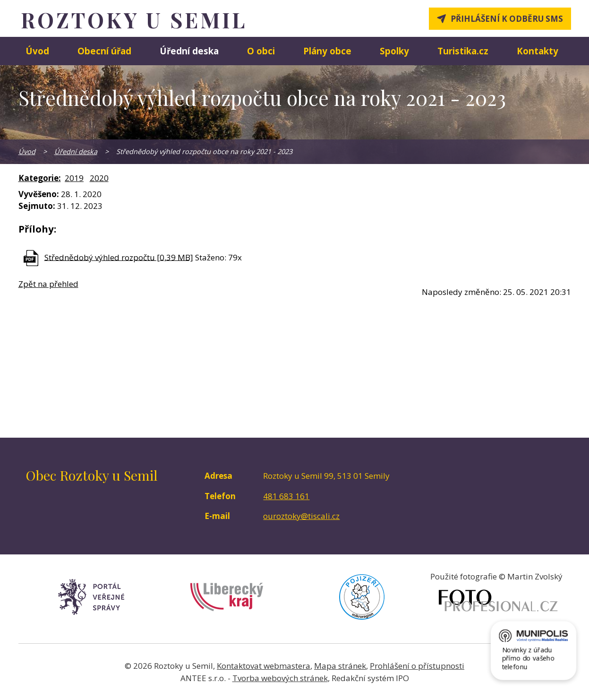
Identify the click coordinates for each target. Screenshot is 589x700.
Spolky (394, 51)
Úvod (37, 51)
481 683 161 (286, 496)
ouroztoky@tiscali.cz (301, 516)
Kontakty (538, 51)
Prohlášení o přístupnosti (417, 666)
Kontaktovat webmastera (264, 666)
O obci (261, 51)
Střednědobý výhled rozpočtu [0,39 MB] (119, 257)
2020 (99, 178)
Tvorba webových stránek (280, 678)
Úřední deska (189, 51)
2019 (74, 178)
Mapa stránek (340, 666)
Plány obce (327, 51)
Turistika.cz (463, 51)
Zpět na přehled (48, 284)
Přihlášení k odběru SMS (507, 19)
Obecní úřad (104, 51)
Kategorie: (40, 178)
